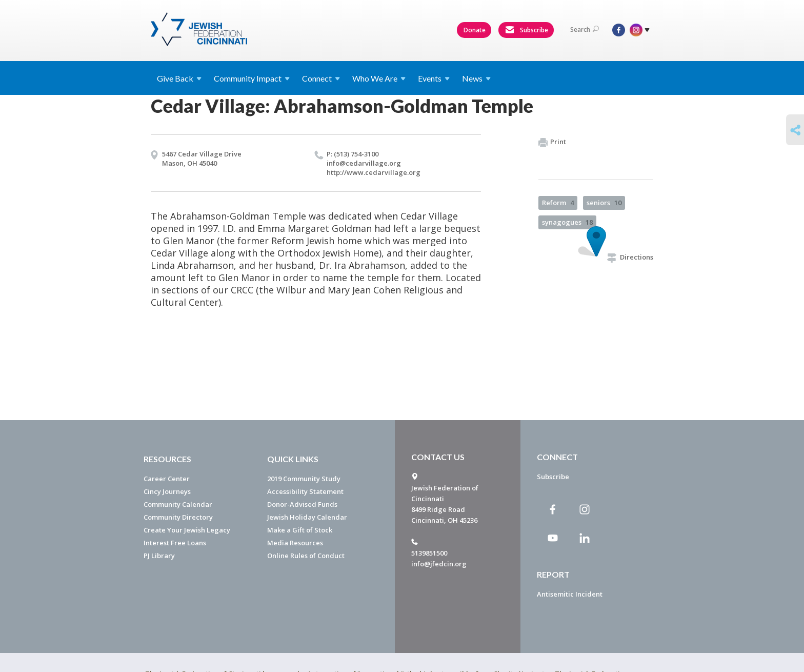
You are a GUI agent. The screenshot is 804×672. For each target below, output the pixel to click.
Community (252, 78)
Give (179, 78)
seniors (604, 203)
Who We (379, 78)
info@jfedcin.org (439, 564)
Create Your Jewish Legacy (187, 530)
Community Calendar (178, 504)
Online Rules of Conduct (306, 556)
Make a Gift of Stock (300, 530)
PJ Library (159, 556)
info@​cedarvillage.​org (364, 163)
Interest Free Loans (175, 543)
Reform (558, 203)
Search (585, 29)
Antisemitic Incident (570, 594)
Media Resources (295, 543)
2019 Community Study (304, 479)
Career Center (167, 479)
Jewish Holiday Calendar (307, 517)
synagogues (567, 222)
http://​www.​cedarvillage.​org (374, 172)
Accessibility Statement (305, 491)
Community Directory (178, 517)
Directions (630, 257)
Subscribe (527, 30)
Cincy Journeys (167, 491)
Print (552, 142)
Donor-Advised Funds (302, 504)
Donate (475, 30)
